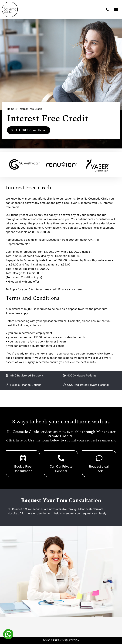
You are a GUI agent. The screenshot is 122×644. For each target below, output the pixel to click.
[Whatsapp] (8, 634)
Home (11, 109)
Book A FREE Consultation (31, 130)
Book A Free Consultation (61, 640)
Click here (14, 441)
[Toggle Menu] (116, 9)
